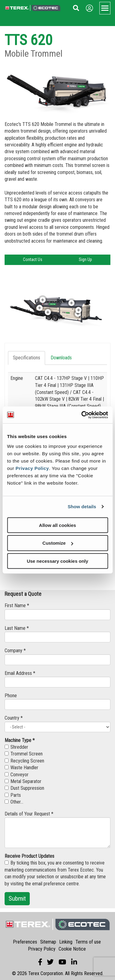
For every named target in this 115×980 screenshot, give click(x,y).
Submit (17, 899)
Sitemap (48, 942)
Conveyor (17, 775)
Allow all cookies (57, 525)
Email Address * (20, 673)
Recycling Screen (24, 761)
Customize (58, 543)
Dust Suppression (24, 788)
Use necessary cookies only (57, 561)
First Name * (17, 605)
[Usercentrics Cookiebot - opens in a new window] (82, 415)
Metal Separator (23, 781)
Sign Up (85, 259)
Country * (14, 718)
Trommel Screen (24, 754)
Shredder (16, 747)
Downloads (61, 358)
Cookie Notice (72, 949)
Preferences (25, 942)
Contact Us (33, 259)
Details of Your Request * (29, 814)
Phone (11, 696)
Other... (14, 802)
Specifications (27, 358)
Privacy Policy (32, 468)
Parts (13, 795)
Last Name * (17, 628)
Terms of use (88, 942)
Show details (82, 507)
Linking (66, 942)
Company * (15, 651)
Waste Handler (21, 768)
